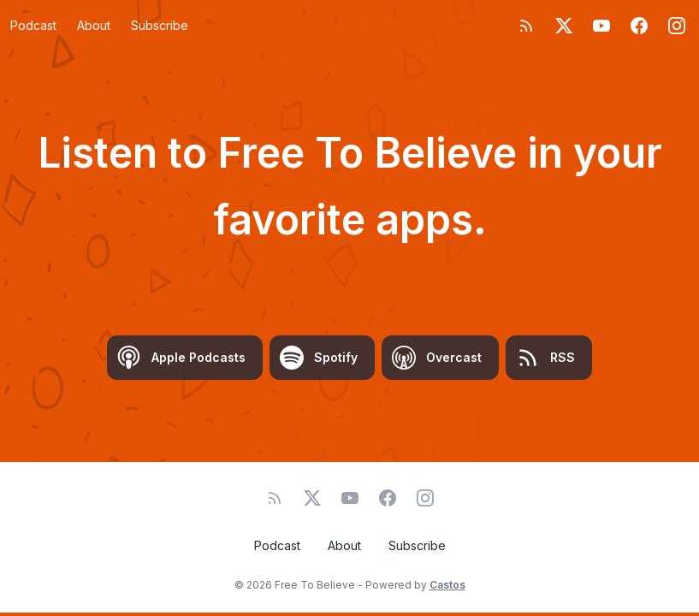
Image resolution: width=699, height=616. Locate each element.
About (94, 25)
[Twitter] (564, 26)
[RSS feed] (526, 26)
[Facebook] (639, 26)
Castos (447, 585)
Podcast (33, 25)
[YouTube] (601, 26)
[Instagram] (677, 26)
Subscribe (160, 25)
